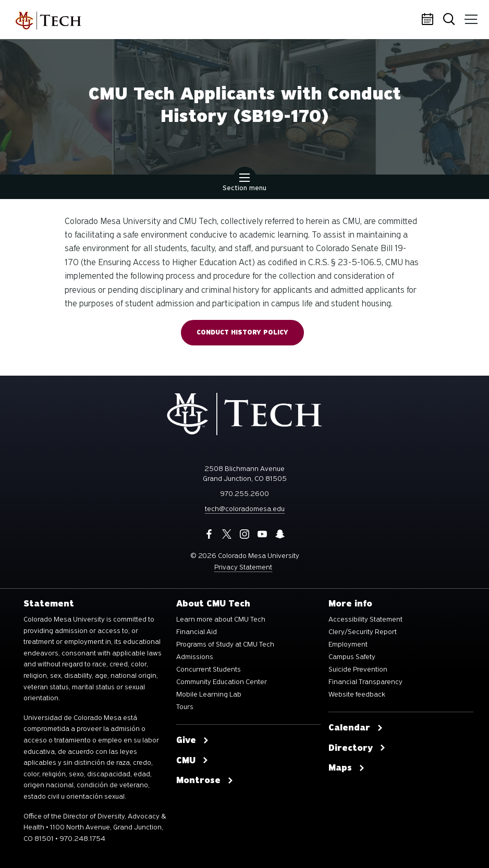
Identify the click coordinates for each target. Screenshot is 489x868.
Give (193, 740)
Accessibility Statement (365, 619)
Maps (347, 768)
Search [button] (450, 20)
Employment (348, 644)
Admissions (195, 657)
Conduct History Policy (242, 332)
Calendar (429, 20)
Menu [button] (469, 16)
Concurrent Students (209, 669)
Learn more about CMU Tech (221, 619)
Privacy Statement (243, 567)
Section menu (244, 183)
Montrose (205, 780)
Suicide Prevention (358, 669)
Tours (185, 707)
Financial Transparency (365, 682)
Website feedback (357, 695)
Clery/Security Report (363, 632)
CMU (192, 761)
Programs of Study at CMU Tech (225, 644)
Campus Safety (352, 657)
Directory (357, 748)
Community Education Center (222, 682)
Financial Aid (197, 632)
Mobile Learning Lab (209, 695)
